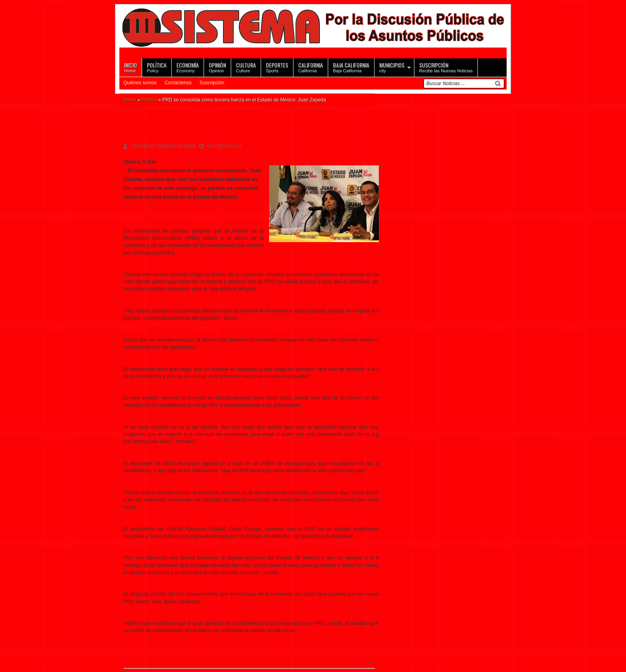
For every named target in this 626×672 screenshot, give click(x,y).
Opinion (217, 67)
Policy (157, 67)
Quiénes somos (140, 83)
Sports (277, 67)
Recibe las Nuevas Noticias (446, 67)
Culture (246, 67)
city (392, 67)
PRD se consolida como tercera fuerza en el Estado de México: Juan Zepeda (240, 127)
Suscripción (212, 83)
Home (131, 67)
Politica (149, 100)
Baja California (351, 67)
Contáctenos (178, 83)
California (311, 67)
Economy (188, 67)
